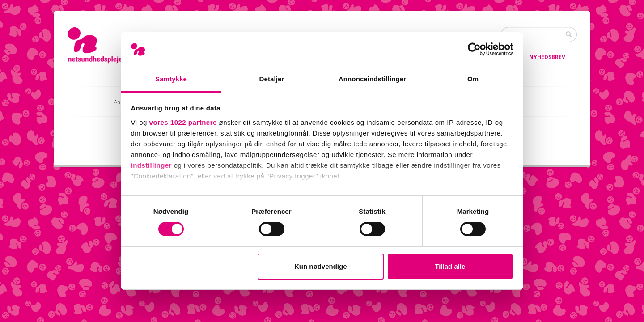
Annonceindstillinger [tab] (372, 79)
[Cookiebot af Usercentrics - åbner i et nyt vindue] (474, 49)
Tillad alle (450, 266)
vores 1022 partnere (183, 122)
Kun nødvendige (321, 266)
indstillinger (152, 165)
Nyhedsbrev (547, 57)
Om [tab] (473, 79)
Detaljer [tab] (272, 79)
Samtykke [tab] (171, 79)
